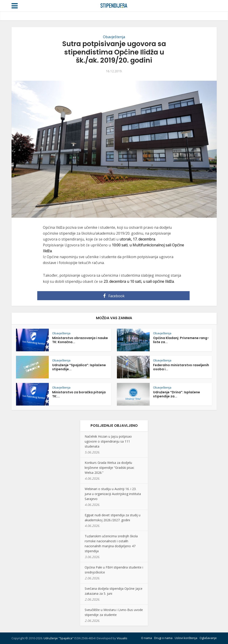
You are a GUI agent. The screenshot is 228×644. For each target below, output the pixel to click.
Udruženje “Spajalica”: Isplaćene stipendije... (79, 367)
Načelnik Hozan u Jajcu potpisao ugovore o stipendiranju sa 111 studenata (108, 441)
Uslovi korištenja (186, 638)
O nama (147, 638)
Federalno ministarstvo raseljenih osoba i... (181, 367)
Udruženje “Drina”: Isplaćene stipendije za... (177, 394)
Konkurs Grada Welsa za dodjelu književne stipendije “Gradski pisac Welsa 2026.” (109, 468)
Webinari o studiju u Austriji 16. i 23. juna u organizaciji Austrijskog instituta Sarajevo (113, 494)
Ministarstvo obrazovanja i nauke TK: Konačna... (80, 340)
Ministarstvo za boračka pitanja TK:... (79, 394)
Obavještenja (114, 37)
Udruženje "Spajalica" (59, 638)
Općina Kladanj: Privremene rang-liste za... (181, 340)
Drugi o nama (163, 638)
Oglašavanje (208, 638)
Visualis (122, 638)
